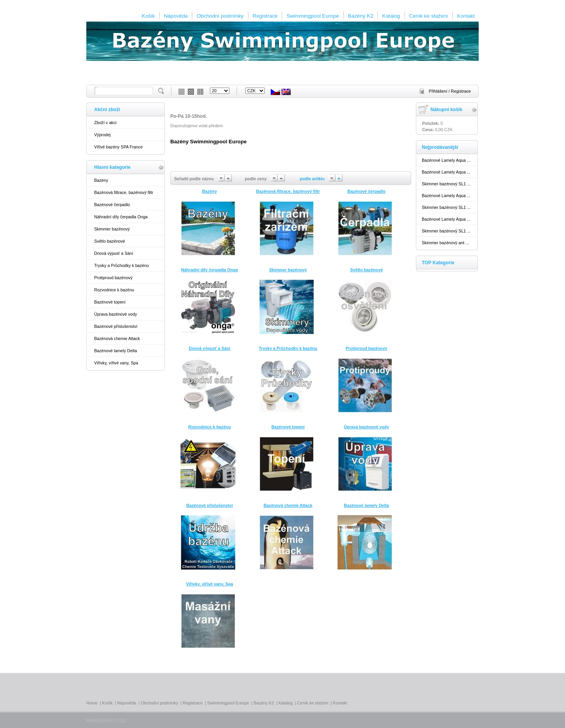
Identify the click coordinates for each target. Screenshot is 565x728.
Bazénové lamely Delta (116, 351)
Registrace (265, 16)
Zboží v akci (105, 123)
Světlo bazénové (110, 241)
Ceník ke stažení (429, 16)
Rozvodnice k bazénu (114, 290)
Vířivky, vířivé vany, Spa (116, 363)
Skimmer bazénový (112, 229)
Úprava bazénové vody (116, 314)
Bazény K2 (361, 16)
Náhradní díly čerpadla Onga (121, 217)
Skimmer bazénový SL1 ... (446, 184)
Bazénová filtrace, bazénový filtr (124, 192)
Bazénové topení (110, 302)
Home (92, 703)
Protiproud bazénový (113, 278)
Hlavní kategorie (112, 167)
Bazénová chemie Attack (117, 338)
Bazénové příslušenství (116, 326)
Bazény (101, 180)
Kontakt (466, 16)
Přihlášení (439, 91)
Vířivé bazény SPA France (118, 147)
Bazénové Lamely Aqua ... (446, 160)
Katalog (391, 16)
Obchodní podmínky (220, 16)
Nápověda (176, 16)
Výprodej (102, 135)
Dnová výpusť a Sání (114, 253)
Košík (148, 16)
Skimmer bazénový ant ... (445, 243)
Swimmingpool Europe (313, 16)
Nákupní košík (446, 110)
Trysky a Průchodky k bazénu (121, 265)
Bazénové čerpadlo (112, 205)
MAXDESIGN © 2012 (106, 721)
